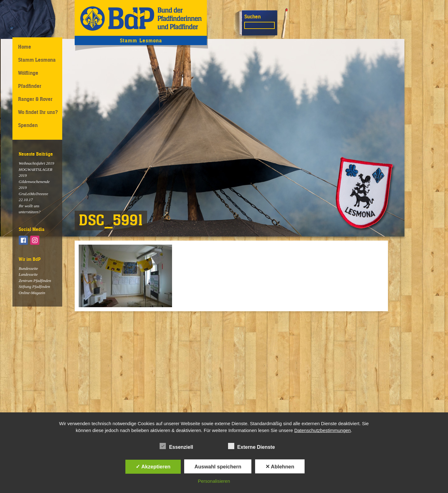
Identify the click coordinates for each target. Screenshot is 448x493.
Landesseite (28, 274)
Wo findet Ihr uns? (38, 112)
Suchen (252, 16)
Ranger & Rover (35, 99)
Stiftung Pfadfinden (34, 286)
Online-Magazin (32, 293)
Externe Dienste (252, 446)
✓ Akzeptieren (153, 467)
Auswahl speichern (218, 467)
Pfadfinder (30, 86)
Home (25, 47)
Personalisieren (214, 481)
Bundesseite (28, 268)
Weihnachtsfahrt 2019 (36, 163)
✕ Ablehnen (280, 467)
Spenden (28, 125)
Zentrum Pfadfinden (35, 281)
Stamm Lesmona (37, 60)
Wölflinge (28, 73)
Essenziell (176, 446)
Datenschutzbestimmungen (323, 430)
